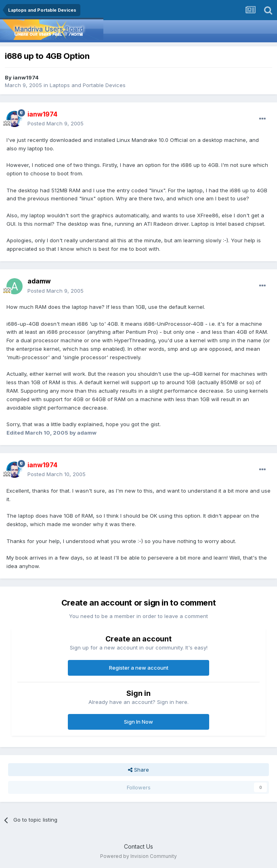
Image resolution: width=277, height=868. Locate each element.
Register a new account (139, 668)
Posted (56, 123)
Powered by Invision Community (138, 856)
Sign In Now (138, 722)
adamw (39, 281)
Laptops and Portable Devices (88, 85)
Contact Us (138, 846)
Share (138, 770)
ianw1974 (26, 77)
